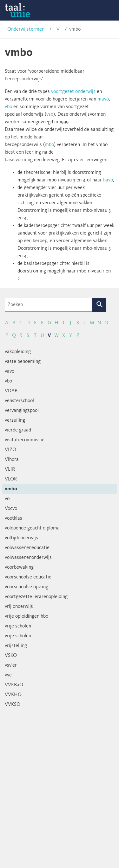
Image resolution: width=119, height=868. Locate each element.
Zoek (99, 305)
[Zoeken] (49, 305)
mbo (49, 145)
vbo (8, 107)
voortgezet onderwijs (73, 92)
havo (108, 180)
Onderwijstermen (26, 29)
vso (50, 114)
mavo (103, 99)
